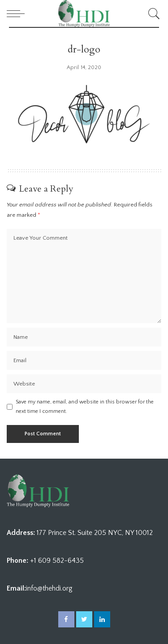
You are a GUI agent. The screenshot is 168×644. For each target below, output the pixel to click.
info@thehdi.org (49, 588)
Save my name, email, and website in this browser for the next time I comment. (85, 406)
